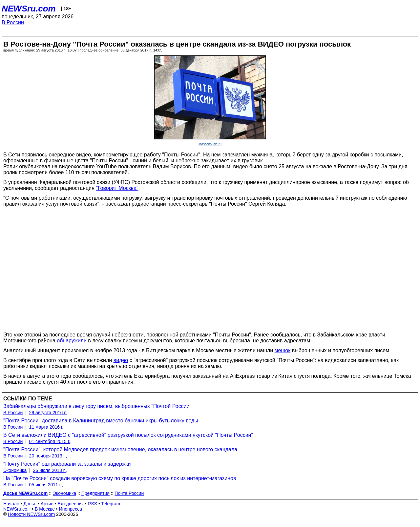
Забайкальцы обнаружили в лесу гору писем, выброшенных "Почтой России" (97, 406)
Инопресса (71, 509)
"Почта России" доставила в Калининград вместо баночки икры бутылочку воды (101, 421)
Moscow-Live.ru (210, 144)
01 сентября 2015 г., (50, 441)
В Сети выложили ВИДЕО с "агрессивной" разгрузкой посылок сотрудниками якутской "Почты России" (128, 435)
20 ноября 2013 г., (48, 456)
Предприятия (95, 493)
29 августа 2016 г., (49, 413)
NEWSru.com (29, 9)
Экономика (15, 470)
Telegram (111, 504)
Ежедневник (71, 504)
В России (13, 22)
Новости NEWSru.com (31, 514)
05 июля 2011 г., (46, 485)
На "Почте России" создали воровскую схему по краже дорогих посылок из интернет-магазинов (120, 478)
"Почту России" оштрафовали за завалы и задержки (67, 464)
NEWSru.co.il (17, 509)
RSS (92, 504)
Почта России (129, 493)
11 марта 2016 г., (47, 427)
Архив (47, 504)
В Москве (45, 509)
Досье (30, 504)
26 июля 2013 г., (50, 470)
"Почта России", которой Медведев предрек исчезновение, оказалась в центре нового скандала (120, 449)
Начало (11, 504)
